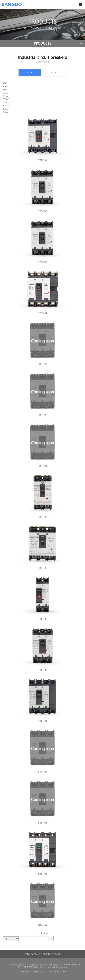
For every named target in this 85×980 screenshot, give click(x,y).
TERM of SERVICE (52, 954)
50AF (5, 86)
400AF (6, 106)
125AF (6, 96)
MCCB (30, 73)
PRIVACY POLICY (33, 954)
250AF (6, 102)
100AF (6, 93)
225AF (6, 99)
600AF (6, 109)
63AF (5, 90)
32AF (5, 83)
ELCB (54, 73)
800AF (6, 112)
